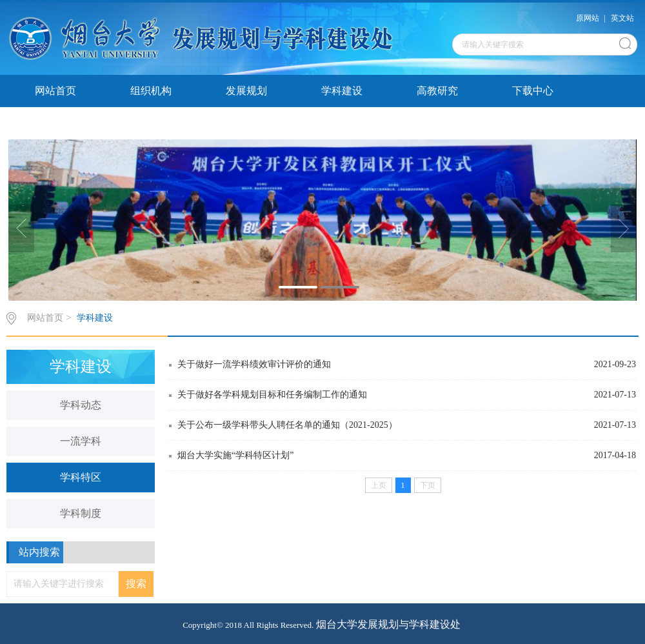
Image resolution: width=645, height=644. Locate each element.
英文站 (622, 18)
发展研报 (55, 123)
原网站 (588, 18)
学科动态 (81, 405)
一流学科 (81, 441)
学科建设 (342, 91)
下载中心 (533, 91)
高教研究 (437, 91)
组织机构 (151, 91)
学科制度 (81, 513)
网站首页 (55, 91)
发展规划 (246, 91)
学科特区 (81, 477)
